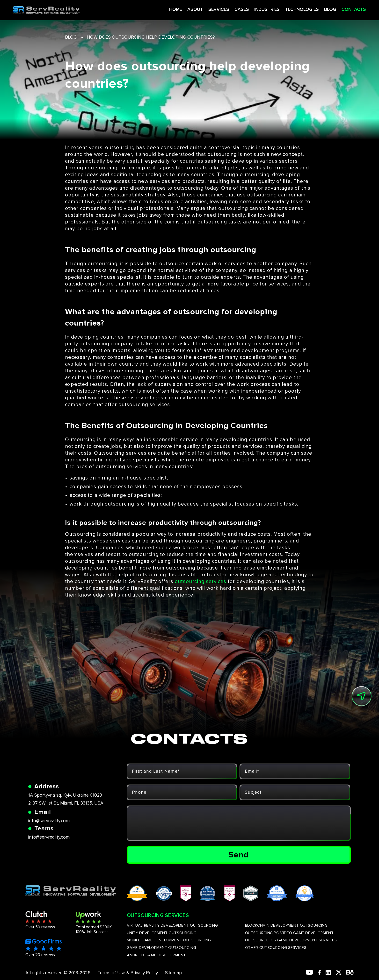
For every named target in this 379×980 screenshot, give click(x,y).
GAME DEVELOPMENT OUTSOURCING (162, 948)
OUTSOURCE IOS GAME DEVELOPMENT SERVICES (291, 940)
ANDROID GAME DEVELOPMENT (156, 955)
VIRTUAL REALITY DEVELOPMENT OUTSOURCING (172, 925)
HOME (160, 9)
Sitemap (173, 973)
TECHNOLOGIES (290, 9)
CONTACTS (343, 9)
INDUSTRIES (254, 9)
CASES (228, 9)
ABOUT (180, 9)
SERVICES (204, 9)
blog (71, 37)
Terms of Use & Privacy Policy (128, 973)
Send (239, 855)
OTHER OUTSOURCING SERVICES (276, 948)
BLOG (319, 9)
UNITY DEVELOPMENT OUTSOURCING (162, 933)
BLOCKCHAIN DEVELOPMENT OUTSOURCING (286, 925)
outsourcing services (200, 581)
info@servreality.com (49, 821)
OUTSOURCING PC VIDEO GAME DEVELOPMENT (289, 933)
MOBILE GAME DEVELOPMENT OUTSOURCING (169, 940)
